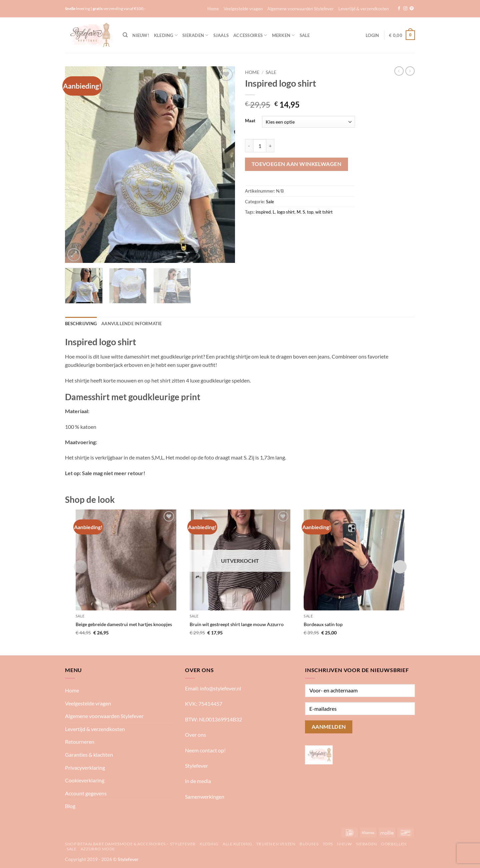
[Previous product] (410, 71)
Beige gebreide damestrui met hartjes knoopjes (124, 624)
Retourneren (80, 742)
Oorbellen (394, 844)
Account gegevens (86, 793)
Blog (70, 806)
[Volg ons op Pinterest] (412, 9)
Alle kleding (237, 844)
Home (213, 9)
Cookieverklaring (85, 780)
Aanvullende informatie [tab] (132, 324)
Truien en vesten (276, 844)
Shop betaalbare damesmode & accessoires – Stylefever (130, 844)
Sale (305, 35)
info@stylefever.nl (220, 688)
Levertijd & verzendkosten (363, 9)
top (310, 212)
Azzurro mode (98, 849)
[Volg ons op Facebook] (399, 9)
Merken (283, 35)
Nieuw (344, 844)
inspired (263, 212)
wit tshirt (324, 212)
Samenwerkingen (205, 797)
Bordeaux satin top (323, 624)
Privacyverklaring (85, 768)
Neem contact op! (205, 750)
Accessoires (250, 35)
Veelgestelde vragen (243, 9)
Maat (250, 121)
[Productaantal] (260, 146)
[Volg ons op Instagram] (405, 9)
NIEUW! (141, 35)
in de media (198, 781)
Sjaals (221, 35)
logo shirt (286, 212)
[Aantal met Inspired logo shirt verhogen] (270, 146)
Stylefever (196, 766)
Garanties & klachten (89, 755)
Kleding (166, 35)
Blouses (309, 844)
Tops (328, 844)
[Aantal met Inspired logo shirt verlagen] (249, 146)
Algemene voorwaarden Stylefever (300, 9)
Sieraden (195, 35)
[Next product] (399, 71)
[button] (372, 35)
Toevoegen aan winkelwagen (297, 164)
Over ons (195, 735)
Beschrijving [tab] (81, 324)
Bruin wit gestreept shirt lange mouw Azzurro (237, 624)
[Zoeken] (125, 35)
